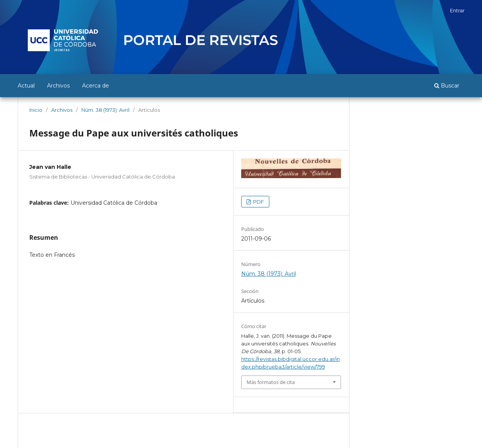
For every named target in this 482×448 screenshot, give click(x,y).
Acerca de (96, 86)
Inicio (36, 110)
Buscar (447, 86)
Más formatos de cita (271, 382)
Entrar (457, 10)
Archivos (58, 86)
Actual (26, 86)
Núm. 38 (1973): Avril (105, 110)
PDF (258, 202)
